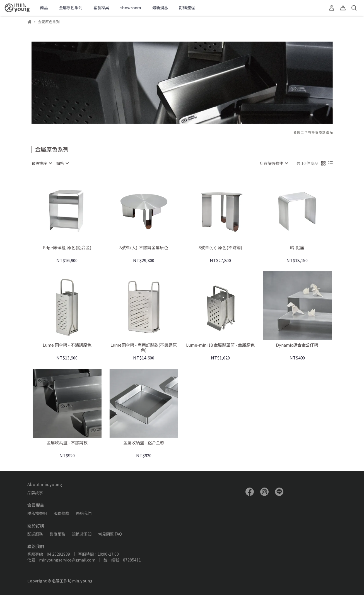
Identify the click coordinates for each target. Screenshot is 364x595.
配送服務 (35, 534)
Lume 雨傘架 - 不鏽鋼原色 (67, 345)
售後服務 (57, 534)
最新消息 (160, 8)
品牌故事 (35, 493)
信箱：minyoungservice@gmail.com (61, 560)
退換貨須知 (82, 534)
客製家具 (101, 8)
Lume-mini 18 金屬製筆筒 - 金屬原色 (220, 345)
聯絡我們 (84, 513)
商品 (44, 8)
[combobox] (42, 163)
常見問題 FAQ (110, 534)
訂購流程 (187, 8)
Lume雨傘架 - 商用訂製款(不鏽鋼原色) (144, 347)
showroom (131, 8)
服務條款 (61, 513)
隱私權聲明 (37, 513)
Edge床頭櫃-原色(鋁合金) (67, 248)
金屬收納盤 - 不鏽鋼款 (67, 443)
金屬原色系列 (71, 8)
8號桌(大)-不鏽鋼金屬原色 (144, 248)
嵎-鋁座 (297, 248)
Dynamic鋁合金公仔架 (297, 345)
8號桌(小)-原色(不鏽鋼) (220, 248)
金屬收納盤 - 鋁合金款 (144, 443)
